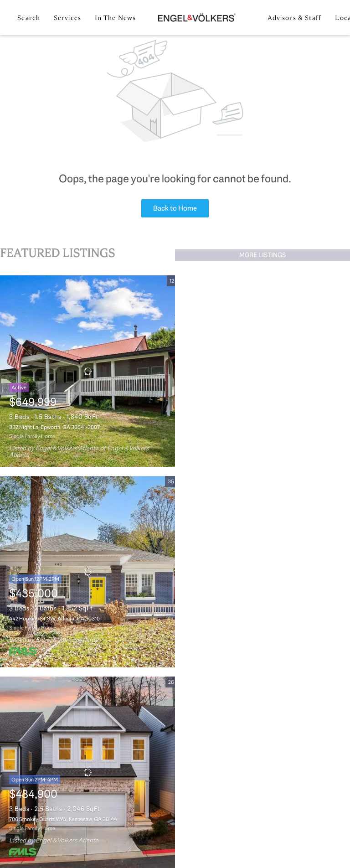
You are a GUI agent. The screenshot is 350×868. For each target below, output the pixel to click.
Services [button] (67, 18)
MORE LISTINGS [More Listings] (262, 255)
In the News (115, 18)
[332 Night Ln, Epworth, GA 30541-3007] (87, 371)
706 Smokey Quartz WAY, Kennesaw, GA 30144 (63, 819)
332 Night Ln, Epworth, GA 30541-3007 (54, 427)
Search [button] (29, 18)
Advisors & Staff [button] (295, 18)
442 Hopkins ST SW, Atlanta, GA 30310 (54, 619)
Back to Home (175, 208)
